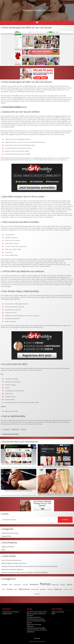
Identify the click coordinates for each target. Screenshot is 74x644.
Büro (16, 589)
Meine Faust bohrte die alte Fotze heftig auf (19, 480)
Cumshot (37, 594)
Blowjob (63, 585)
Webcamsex (16, 429)
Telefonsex (58, 589)
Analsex (5, 584)
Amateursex (17, 585)
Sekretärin (43, 589)
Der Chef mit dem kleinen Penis (11, 560)
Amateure (7, 429)
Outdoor (10, 589)
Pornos (24, 429)
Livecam (66, 589)
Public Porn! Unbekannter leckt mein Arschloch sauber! (55, 482)
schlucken (25, 585)
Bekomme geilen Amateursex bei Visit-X (55, 456)
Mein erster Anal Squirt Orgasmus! (12, 569)
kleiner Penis (35, 589)
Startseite (37, 638)
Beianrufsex (55, 585)
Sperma (70, 584)
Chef (71, 589)
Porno (3, 589)
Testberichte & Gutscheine (11, 434)
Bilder (3, 550)
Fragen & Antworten (8, 547)
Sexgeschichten (6, 536)
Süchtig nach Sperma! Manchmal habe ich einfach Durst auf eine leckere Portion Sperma (30, 566)
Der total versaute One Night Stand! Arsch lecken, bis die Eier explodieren (25, 572)
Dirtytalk (50, 589)
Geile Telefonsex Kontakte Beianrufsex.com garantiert (19, 455)
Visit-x (11, 585)
